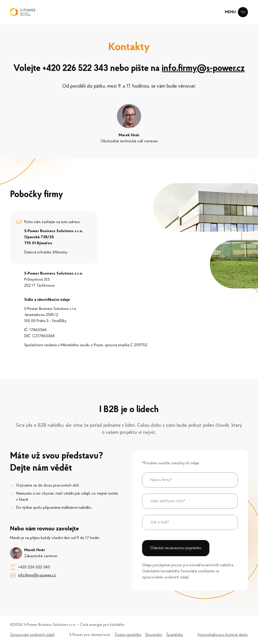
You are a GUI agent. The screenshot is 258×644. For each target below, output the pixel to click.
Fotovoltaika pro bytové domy (223, 635)
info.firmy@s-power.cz (204, 69)
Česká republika (128, 635)
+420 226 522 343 (75, 69)
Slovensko (154, 635)
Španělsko (175, 635)
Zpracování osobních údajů (32, 635)
